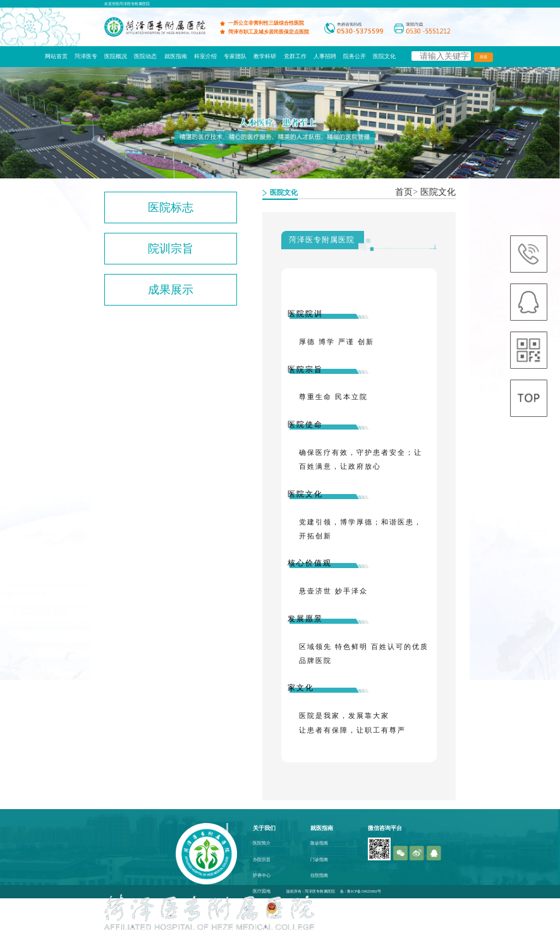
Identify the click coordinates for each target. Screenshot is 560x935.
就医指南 (176, 56)
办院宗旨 (262, 860)
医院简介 (262, 843)
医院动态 (145, 56)
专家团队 (235, 56)
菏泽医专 (86, 56)
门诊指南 (319, 860)
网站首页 (56, 56)
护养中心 (262, 876)
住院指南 (319, 876)
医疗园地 (262, 891)
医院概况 (116, 56)
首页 (404, 192)
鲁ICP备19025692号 (364, 891)
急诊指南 (319, 843)
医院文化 (384, 56)
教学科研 (265, 56)
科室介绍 (205, 56)
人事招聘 (325, 56)
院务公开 (355, 56)
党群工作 (295, 56)
